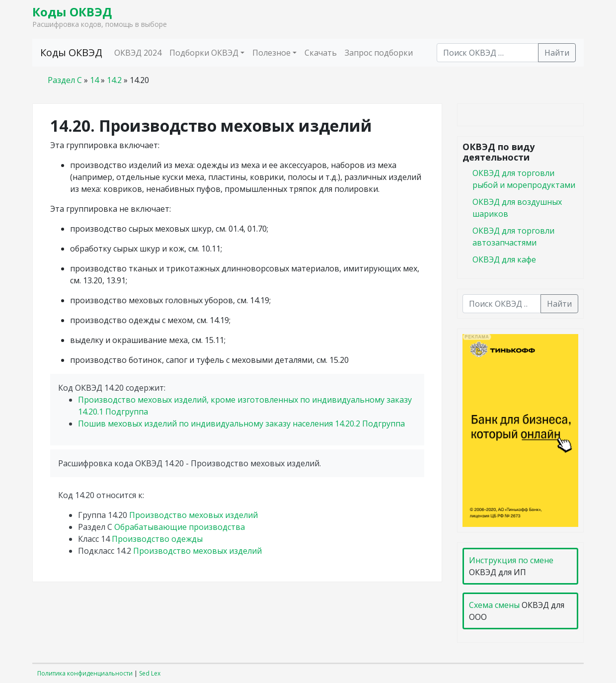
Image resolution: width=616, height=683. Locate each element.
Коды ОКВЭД (72, 12)
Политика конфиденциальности (85, 673)
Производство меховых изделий (193, 515)
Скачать (321, 53)
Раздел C (65, 80)
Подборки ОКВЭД (204, 53)
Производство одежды (157, 539)
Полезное (271, 53)
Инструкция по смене (511, 560)
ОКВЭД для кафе (504, 259)
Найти (557, 53)
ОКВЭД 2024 (138, 53)
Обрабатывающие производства (180, 527)
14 (94, 80)
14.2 (114, 80)
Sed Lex (150, 673)
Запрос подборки (379, 53)
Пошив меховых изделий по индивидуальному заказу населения (241, 424)
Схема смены (494, 605)
